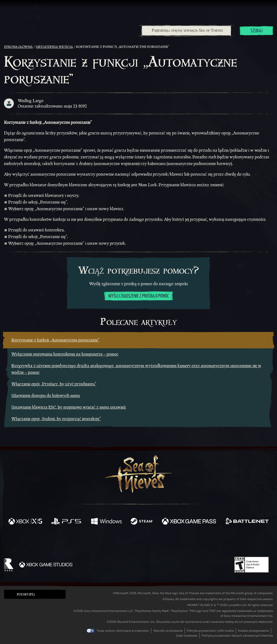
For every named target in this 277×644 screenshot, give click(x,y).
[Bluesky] (186, 543)
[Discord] (158, 543)
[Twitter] (102, 542)
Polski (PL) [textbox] (26, 594)
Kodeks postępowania (253, 631)
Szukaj (257, 31)
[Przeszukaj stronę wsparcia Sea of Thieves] (186, 31)
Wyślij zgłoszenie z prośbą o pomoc (138, 296)
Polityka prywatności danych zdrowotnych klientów (237, 636)
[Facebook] (89, 542)
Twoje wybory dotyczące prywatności (123, 631)
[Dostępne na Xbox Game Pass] (189, 522)
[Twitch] (116, 543)
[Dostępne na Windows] (106, 522)
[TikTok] (172, 543)
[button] (35, 594)
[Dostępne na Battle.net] (247, 522)
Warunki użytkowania (168, 631)
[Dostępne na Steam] (142, 522)
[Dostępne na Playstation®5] (67, 522)
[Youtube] (137, 542)
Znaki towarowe (187, 636)
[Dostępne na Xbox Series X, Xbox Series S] (25, 522)
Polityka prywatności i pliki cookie (210, 631)
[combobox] (186, 31)
